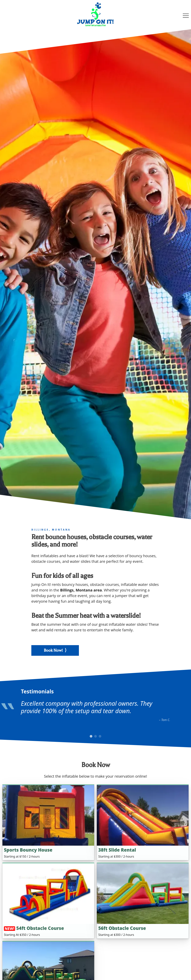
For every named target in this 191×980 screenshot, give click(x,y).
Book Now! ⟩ (55, 650)
